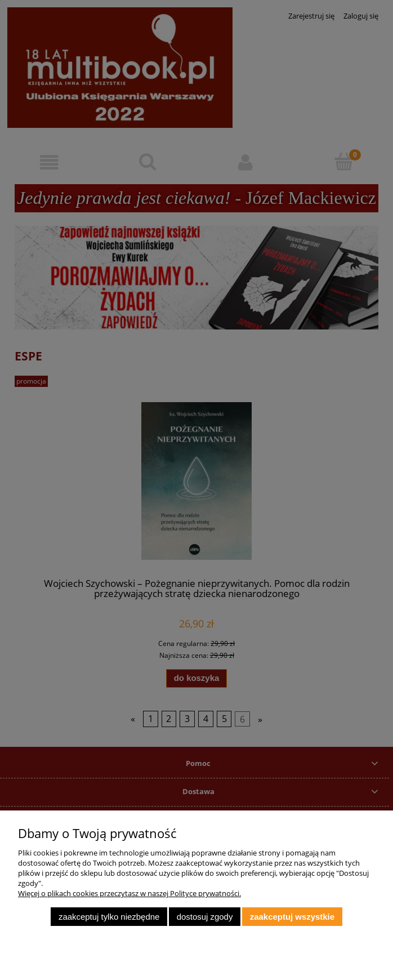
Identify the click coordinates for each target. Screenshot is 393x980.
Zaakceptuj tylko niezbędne (109, 917)
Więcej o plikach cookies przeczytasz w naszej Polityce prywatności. (129, 893)
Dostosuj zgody (205, 917)
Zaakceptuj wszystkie (292, 917)
